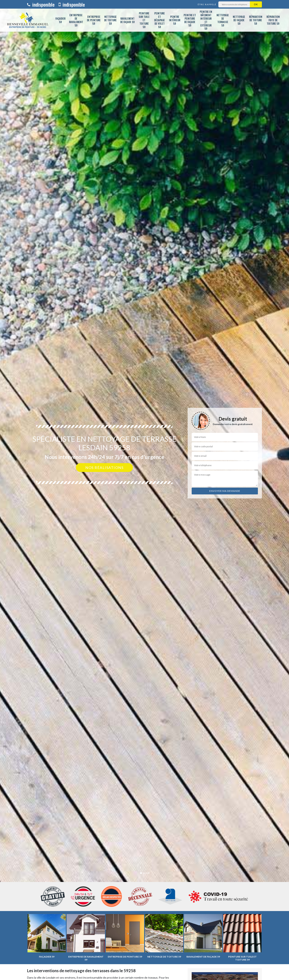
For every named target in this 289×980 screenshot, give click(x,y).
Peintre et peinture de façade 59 (190, 20)
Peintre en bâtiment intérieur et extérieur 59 (206, 20)
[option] (144, 490)
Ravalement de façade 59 (127, 20)
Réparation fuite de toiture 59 (273, 20)
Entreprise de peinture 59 (94, 20)
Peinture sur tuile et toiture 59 (144, 20)
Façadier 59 (60, 20)
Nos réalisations (104, 468)
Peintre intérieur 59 (175, 20)
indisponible (41, 4)
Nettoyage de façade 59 (239, 20)
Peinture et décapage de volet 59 (159, 20)
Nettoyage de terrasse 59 (223, 20)
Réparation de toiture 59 (256, 20)
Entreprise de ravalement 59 (76, 20)
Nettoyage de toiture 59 (110, 20)
